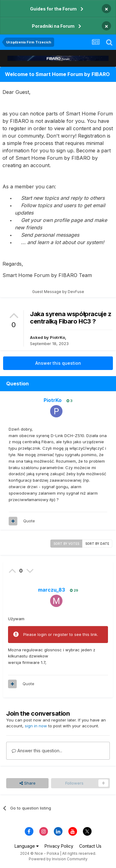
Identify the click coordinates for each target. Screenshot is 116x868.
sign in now (36, 726)
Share (28, 783)
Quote (29, 521)
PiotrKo (57, 337)
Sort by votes (66, 544)
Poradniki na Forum (53, 26)
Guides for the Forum (53, 9)
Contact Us (90, 846)
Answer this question (58, 363)
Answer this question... (37, 751)
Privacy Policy (59, 846)
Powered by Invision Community (58, 859)
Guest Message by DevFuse (58, 292)
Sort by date (97, 544)
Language (27, 846)
